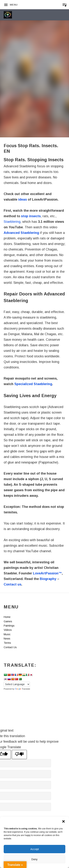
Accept (35, 849)
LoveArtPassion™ (47, 573)
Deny (34, 859)
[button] (63, 821)
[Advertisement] (34, 61)
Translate (22, 689)
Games (8, 621)
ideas (23, 199)
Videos (8, 630)
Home (7, 617)
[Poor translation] (19, 754)
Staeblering (12, 222)
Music (7, 634)
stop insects (31, 216)
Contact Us (10, 647)
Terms (7, 643)
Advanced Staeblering (21, 233)
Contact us (13, 584)
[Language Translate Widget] (17, 684)
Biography (48, 579)
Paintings (9, 626)
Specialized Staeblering (33, 384)
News (7, 639)
